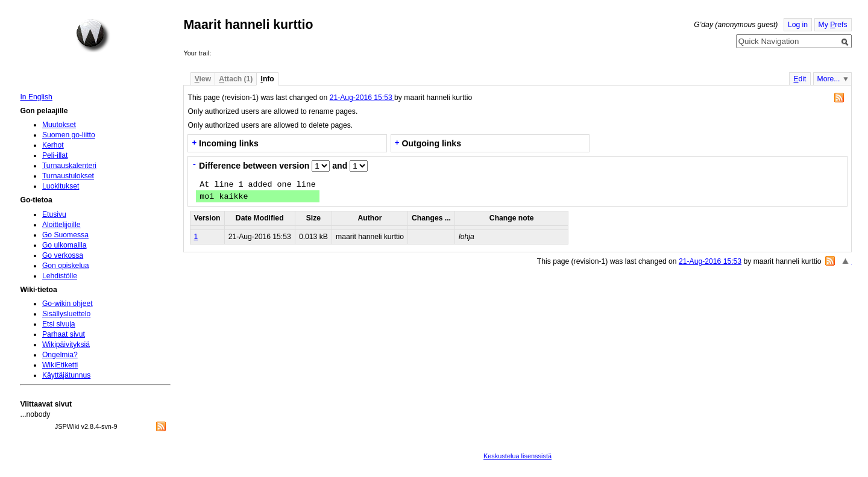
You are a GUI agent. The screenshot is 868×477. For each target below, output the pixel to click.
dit (800, 79)
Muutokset (59, 125)
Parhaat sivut (64, 334)
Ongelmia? (60, 355)
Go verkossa (63, 255)
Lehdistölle (60, 276)
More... (829, 79)
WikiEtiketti (60, 365)
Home (93, 36)
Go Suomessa (65, 235)
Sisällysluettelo (66, 314)
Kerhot (53, 145)
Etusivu (54, 214)
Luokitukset (61, 186)
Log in (798, 25)
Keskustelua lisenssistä (517, 456)
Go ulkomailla (64, 245)
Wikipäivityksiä (66, 344)
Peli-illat (55, 155)
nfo (268, 79)
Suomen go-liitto (69, 135)
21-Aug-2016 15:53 (362, 98)
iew (203, 79)
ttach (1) (236, 79)
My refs (833, 25)
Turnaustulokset (68, 176)
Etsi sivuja (59, 324)
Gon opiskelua (66, 266)
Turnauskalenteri (69, 166)
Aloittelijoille (61, 225)
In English (36, 97)
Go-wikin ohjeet (68, 304)
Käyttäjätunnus (66, 375)
